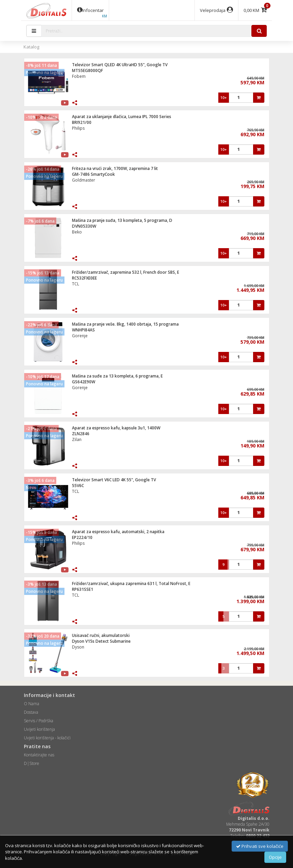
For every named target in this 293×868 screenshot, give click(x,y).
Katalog (31, 47)
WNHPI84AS (83, 330)
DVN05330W (84, 226)
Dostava (31, 712)
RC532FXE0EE (84, 278)
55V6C (78, 486)
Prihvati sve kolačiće (260, 846)
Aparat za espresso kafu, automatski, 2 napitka (118, 532)
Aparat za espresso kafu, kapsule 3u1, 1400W (116, 428)
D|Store (32, 763)
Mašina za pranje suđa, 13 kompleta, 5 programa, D (122, 220)
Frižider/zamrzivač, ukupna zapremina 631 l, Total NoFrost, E (131, 584)
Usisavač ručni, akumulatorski (101, 635)
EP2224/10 (82, 537)
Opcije (275, 857)
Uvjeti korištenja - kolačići (47, 738)
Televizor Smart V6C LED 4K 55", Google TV (114, 480)
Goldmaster (84, 180)
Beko (77, 232)
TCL (76, 284)
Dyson (78, 647)
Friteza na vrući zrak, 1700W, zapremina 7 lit (115, 168)
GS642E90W (84, 382)
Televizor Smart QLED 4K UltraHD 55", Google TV (120, 65)
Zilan (77, 439)
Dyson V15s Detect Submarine (101, 641)
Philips (78, 128)
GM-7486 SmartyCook (93, 174)
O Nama (32, 704)
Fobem (79, 76)
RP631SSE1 (83, 589)
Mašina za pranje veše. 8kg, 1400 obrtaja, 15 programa (125, 324)
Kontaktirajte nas (39, 755)
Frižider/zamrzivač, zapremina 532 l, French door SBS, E (126, 272)
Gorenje (80, 336)
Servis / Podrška (39, 721)
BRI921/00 (82, 122)
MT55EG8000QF (87, 70)
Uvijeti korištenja (39, 729)
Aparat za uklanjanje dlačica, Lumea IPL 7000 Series (122, 117)
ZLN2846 (81, 434)
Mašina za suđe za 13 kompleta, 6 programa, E (117, 376)
